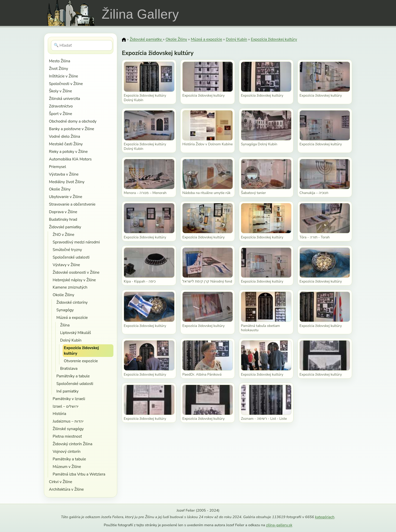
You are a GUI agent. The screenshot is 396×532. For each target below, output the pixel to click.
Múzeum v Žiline (67, 467)
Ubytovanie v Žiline (66, 197)
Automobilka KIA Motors (70, 159)
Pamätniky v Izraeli (69, 399)
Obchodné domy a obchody (73, 121)
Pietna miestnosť (67, 436)
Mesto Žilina (60, 61)
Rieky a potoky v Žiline (68, 151)
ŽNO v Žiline (64, 234)
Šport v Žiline (61, 114)
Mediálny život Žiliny (67, 182)
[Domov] (124, 40)
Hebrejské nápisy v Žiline (74, 280)
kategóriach (325, 517)
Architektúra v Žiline (66, 489)
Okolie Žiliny (60, 189)
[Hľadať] (82, 45)
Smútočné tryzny (67, 250)
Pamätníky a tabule (73, 376)
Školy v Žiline (60, 91)
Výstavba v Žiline (64, 174)
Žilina (65, 325)
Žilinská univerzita (65, 99)
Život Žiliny (58, 68)
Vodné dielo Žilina (65, 136)
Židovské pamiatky (65, 227)
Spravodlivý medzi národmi (76, 242)
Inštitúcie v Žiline (64, 76)
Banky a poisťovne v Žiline (72, 129)
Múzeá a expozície (72, 317)
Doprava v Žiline (63, 212)
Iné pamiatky (67, 391)
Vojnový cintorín (67, 451)
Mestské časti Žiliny (66, 144)
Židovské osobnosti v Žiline (76, 272)
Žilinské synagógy (68, 429)
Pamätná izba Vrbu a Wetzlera (79, 474)
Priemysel (58, 167)
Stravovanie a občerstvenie (72, 204)
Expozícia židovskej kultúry (81, 351)
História (60, 414)
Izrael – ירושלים (66, 406)
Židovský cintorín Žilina (73, 444)
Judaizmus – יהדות (68, 421)
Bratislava (69, 368)
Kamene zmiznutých (70, 287)
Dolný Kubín (71, 340)
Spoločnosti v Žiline (66, 84)
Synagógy (65, 310)
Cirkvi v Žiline (61, 482)
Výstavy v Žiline (66, 265)
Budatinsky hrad (63, 219)
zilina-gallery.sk (279, 525)
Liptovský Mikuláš (76, 333)
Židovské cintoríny (72, 302)
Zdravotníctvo (61, 106)
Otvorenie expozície (81, 361)
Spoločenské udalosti (71, 257)
